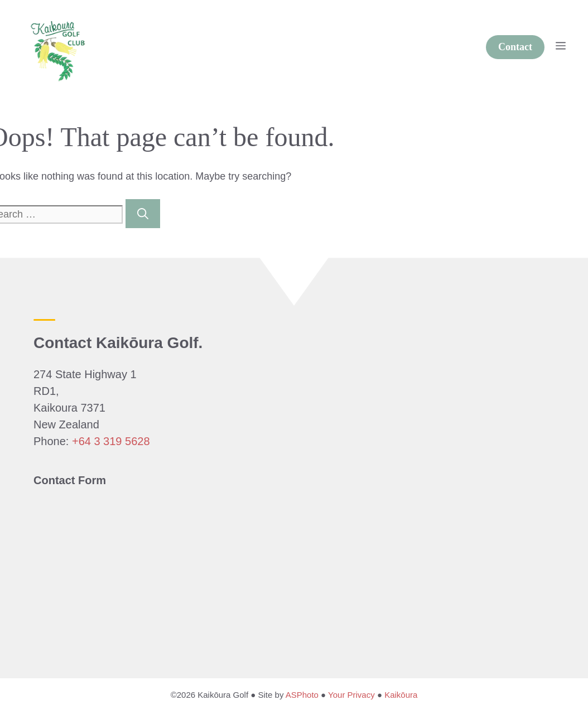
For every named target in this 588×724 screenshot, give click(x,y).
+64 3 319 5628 (111, 441)
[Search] (143, 214)
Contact (515, 47)
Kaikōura (401, 695)
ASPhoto (302, 695)
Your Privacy (351, 695)
